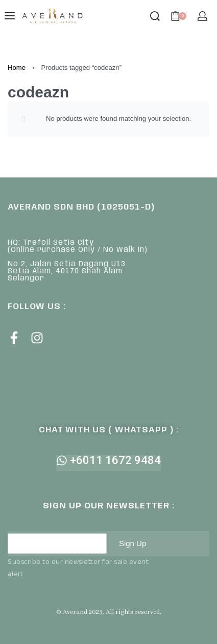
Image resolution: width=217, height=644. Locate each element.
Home (17, 68)
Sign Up (132, 543)
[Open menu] (10, 16)
